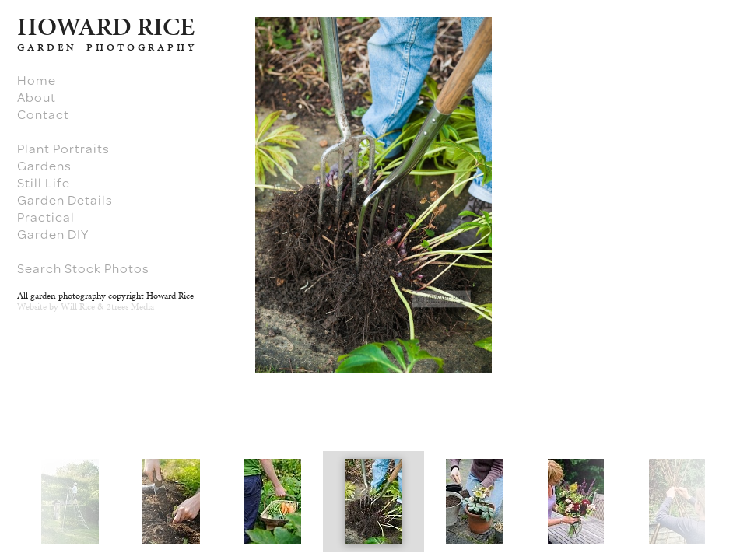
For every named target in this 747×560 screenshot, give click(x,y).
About (37, 97)
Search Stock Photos (83, 268)
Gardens (44, 166)
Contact (43, 114)
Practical (46, 217)
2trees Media (130, 306)
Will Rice (78, 306)
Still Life (44, 183)
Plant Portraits (63, 149)
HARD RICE (106, 26)
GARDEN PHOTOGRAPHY (107, 47)
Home (37, 80)
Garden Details (65, 200)
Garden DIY (53, 234)
